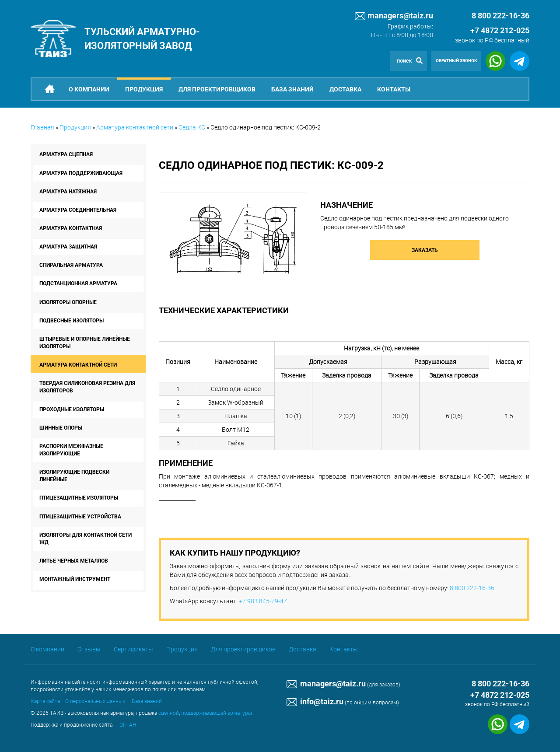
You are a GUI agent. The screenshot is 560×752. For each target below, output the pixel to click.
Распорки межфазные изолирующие (71, 450)
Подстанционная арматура (78, 283)
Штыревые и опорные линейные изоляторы (85, 343)
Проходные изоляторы (72, 409)
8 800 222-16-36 (472, 588)
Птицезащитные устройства (80, 517)
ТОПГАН (126, 724)
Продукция (144, 89)
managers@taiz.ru (394, 16)
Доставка (345, 89)
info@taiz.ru (315, 701)
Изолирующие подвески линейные (74, 476)
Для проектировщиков (217, 89)
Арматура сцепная (66, 154)
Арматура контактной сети (135, 127)
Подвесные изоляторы (72, 321)
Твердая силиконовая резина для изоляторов (87, 387)
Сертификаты (133, 649)
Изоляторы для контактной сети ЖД (86, 539)
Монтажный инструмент (75, 579)
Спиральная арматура (71, 265)
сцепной (169, 713)
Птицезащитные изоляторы (79, 498)
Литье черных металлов (74, 561)
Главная (42, 127)
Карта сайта (45, 701)
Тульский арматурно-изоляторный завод (142, 38)
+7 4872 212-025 (500, 30)
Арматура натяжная (68, 192)
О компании (89, 89)
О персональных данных (95, 701)
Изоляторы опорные (68, 302)
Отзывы (89, 649)
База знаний (292, 89)
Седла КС (192, 127)
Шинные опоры (61, 428)
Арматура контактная (71, 228)
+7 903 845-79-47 (263, 601)
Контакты (394, 89)
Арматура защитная (68, 247)
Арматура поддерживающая (81, 173)
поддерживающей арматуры (217, 713)
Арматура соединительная (78, 210)
